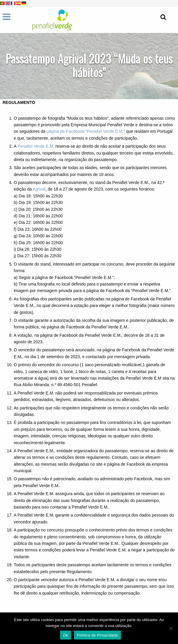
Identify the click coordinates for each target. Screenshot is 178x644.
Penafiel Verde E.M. (36, 146)
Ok (66, 635)
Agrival (39, 189)
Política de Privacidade (97, 635)
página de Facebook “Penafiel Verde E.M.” (86, 131)
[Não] (171, 628)
